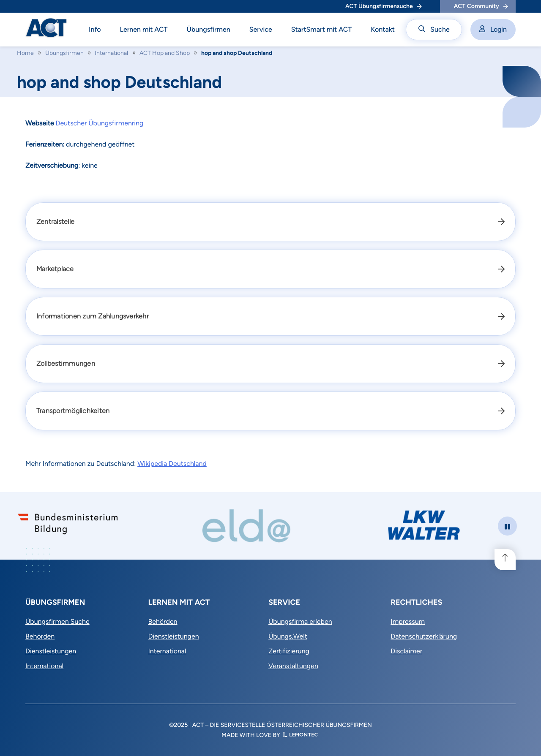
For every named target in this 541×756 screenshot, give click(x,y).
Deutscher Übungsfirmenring (98, 123)
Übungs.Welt (288, 636)
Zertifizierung (289, 651)
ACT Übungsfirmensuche (384, 6)
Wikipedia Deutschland (172, 464)
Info (95, 29)
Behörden (40, 636)
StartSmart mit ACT (322, 29)
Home (25, 53)
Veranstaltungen (293, 666)
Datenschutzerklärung (424, 636)
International (111, 53)
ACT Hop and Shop (165, 53)
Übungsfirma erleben (300, 621)
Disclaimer (406, 651)
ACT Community (481, 6)
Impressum (408, 621)
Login (493, 29)
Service (261, 29)
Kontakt (383, 29)
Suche (434, 29)
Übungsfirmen (209, 29)
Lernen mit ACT (144, 29)
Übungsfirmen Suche (57, 621)
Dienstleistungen (51, 651)
